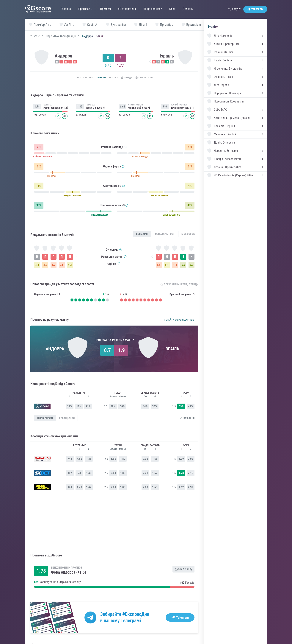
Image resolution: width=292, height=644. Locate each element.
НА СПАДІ (52, 177)
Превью (96, 78)
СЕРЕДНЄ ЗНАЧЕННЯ (72, 196)
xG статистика (77, 78)
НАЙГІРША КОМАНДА (43, 158)
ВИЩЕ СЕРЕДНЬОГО (100, 216)
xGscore (35, 36)
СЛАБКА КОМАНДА (139, 158)
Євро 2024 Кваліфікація (61, 36)
